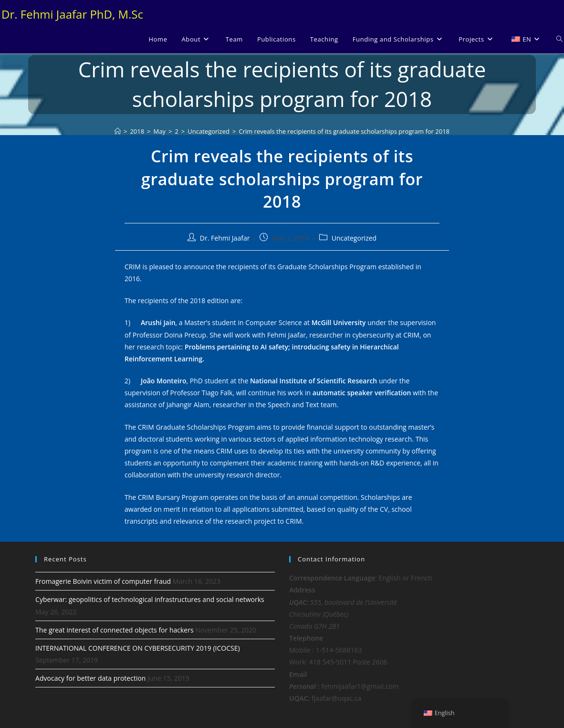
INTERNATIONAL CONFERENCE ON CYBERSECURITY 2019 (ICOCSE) (137, 648)
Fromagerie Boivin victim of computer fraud (103, 581)
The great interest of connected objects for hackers (115, 630)
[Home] (118, 131)
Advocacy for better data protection (90, 678)
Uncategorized (354, 238)
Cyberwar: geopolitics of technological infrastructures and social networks (150, 599)
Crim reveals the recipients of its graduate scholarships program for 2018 (344, 131)
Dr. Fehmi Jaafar (225, 238)
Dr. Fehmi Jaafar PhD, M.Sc (72, 14)
